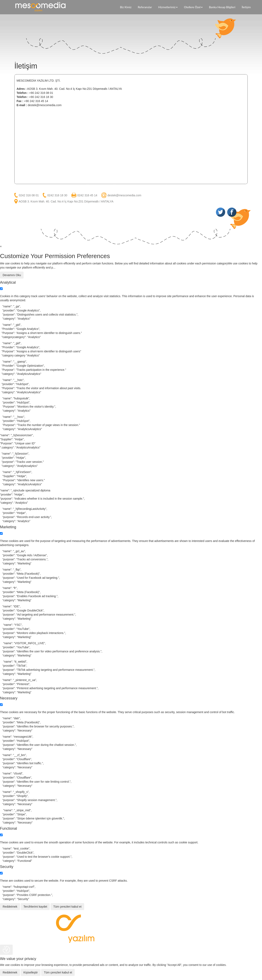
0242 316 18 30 (57, 195)
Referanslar (145, 7)
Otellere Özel (193, 7)
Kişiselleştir (30, 972)
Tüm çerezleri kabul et (67, 907)
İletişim (246, 7)
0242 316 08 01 (29, 195)
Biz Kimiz (126, 7)
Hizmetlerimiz (168, 7)
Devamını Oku (12, 275)
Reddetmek (10, 907)
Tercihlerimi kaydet (35, 907)
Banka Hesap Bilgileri (222, 7)
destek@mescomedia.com (124, 195)
